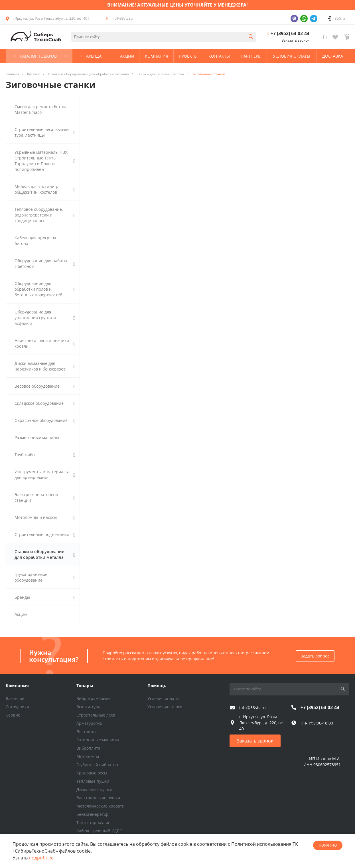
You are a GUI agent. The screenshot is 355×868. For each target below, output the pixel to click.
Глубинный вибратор (97, 765)
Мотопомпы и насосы (45, 517)
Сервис (13, 715)
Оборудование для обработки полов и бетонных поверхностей (45, 289)
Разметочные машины (37, 437)
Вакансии (15, 698)
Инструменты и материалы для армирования (45, 475)
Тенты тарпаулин (94, 823)
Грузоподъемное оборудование (45, 577)
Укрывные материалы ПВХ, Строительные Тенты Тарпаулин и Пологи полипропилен (45, 161)
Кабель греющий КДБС (99, 831)
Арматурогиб (89, 723)
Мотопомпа (88, 756)
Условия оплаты (163, 698)
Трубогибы (45, 455)
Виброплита (88, 748)
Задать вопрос (315, 656)
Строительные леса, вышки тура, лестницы (45, 132)
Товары (85, 685)
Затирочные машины (98, 740)
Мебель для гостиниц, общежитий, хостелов (45, 189)
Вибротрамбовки (93, 698)
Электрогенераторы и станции (45, 497)
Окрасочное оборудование (45, 420)
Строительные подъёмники (45, 535)
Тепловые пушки (93, 781)
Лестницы (86, 732)
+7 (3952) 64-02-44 (290, 33)
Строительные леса (96, 715)
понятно (328, 845)
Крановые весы (92, 773)
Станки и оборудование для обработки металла (45, 554)
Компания (17, 685)
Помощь (157, 685)
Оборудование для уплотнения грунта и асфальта (45, 318)
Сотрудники (17, 707)
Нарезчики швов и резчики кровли (45, 343)
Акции (21, 614)
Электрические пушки (98, 798)
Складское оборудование (45, 403)
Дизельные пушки (94, 789)
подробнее (41, 858)
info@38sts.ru (122, 18)
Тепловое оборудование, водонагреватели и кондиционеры (45, 215)
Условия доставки (165, 707)
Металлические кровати (101, 806)
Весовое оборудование (45, 386)
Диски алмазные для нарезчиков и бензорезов (45, 366)
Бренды (45, 597)
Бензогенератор (93, 814)
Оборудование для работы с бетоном (45, 263)
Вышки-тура (88, 707)
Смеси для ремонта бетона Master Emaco (41, 109)
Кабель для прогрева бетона (35, 241)
